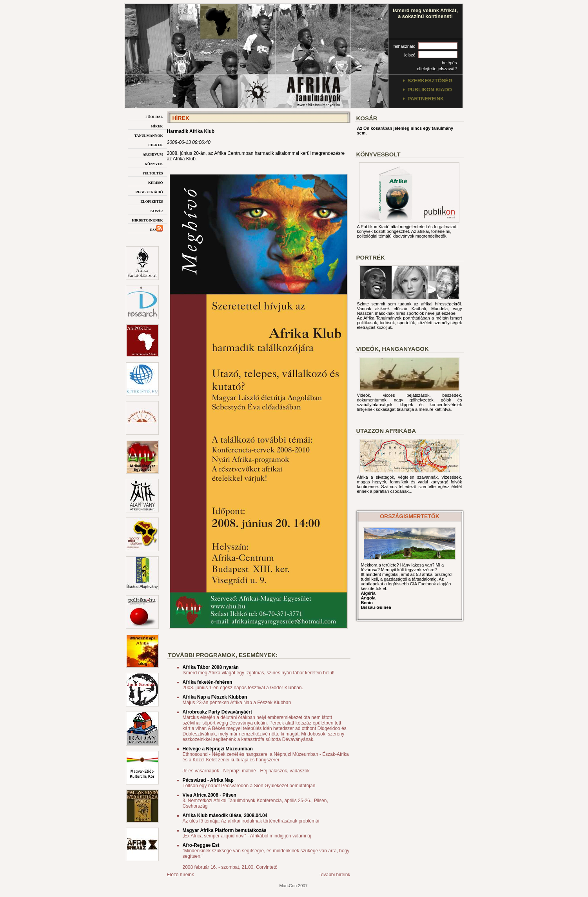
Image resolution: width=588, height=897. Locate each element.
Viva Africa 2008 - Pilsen (210, 795)
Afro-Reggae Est (201, 845)
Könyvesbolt (378, 154)
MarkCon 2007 (293, 886)
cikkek (155, 144)
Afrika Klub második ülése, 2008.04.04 (225, 815)
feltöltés (153, 173)
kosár (156, 210)
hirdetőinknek (147, 220)
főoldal (154, 116)
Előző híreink (181, 875)
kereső (156, 182)
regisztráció (149, 192)
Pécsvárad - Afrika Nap (208, 780)
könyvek (154, 163)
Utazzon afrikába (386, 431)
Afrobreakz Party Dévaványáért (217, 712)
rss (157, 229)
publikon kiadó (430, 90)
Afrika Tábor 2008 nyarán (211, 667)
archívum (153, 154)
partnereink (426, 99)
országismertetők (410, 516)
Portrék (371, 257)
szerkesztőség (430, 81)
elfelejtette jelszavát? (437, 69)
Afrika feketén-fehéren (208, 682)
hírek (157, 126)
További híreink (335, 875)
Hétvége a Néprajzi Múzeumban (218, 749)
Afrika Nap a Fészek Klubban (215, 697)
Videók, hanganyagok (393, 349)
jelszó (410, 55)
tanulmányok (149, 135)
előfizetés (152, 201)
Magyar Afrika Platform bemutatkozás (225, 830)
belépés (449, 63)
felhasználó (405, 46)
